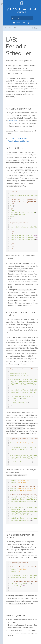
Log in (27, 23)
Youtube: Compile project (18, 138)
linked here (13, 121)
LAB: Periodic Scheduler (15, 28)
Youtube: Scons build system (19, 141)
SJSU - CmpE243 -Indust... (6, 28)
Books (17, 23)
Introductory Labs (10, 28)
